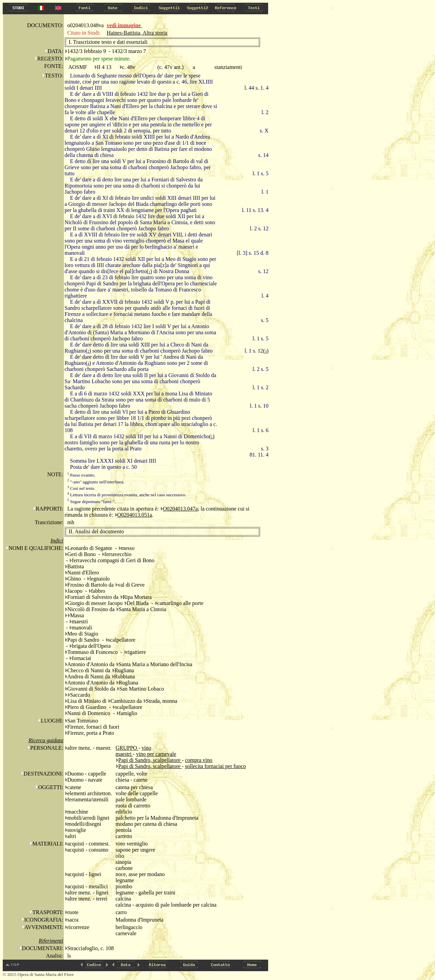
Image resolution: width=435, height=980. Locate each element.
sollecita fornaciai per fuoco (215, 766)
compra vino (198, 760)
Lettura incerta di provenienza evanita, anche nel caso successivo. (127, 495)
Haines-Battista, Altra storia (137, 33)
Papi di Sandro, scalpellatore (150, 760)
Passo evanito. (81, 475)
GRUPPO (127, 748)
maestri (124, 754)
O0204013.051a (135, 515)
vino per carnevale (156, 754)
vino (146, 748)
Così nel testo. (81, 488)
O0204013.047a (180, 509)
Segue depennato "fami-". (91, 502)
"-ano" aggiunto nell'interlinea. (96, 482)
